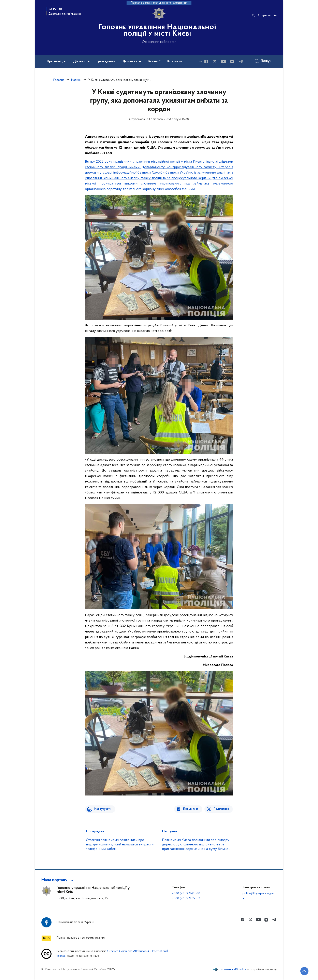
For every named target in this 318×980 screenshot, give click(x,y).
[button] (58, 880)
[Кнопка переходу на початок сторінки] (303, 971)
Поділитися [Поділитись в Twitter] (221, 809)
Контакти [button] (175, 62)
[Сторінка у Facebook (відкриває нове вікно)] (206, 62)
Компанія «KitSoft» (233, 969)
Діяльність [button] (81, 62)
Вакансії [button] (154, 62)
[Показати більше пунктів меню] (201, 61)
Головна (59, 80)
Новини (76, 80)
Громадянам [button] (106, 62)
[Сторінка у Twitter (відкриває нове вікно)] (215, 62)
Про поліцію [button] (57, 62)
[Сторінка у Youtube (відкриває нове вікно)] (223, 62)
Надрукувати (102, 809)
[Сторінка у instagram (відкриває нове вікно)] (232, 62)
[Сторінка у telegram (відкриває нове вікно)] (241, 62)
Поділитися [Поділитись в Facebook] (192, 809)
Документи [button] (132, 62)
